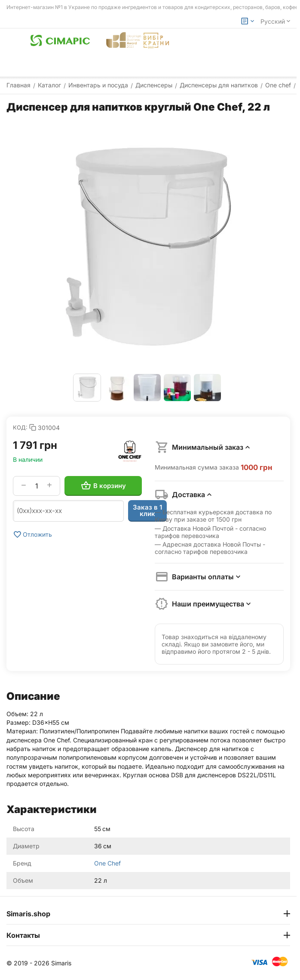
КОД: (20, 427)
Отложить (32, 535)
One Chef (107, 863)
